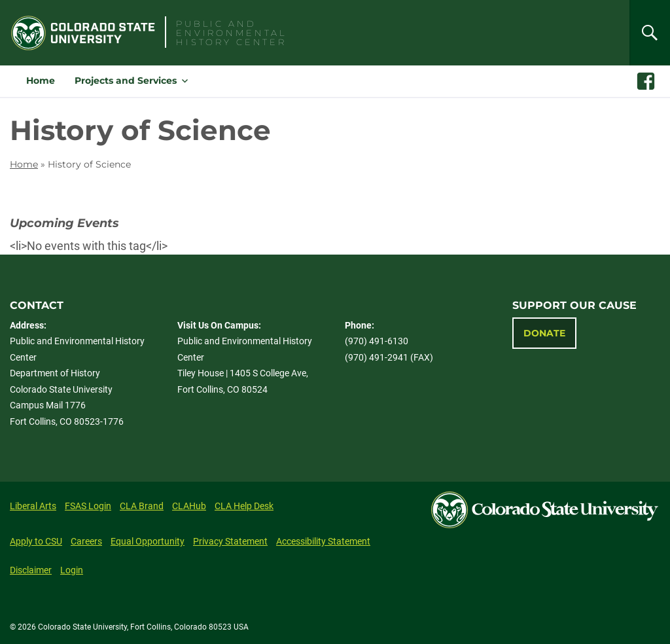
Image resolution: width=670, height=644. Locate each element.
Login (72, 570)
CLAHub (189, 506)
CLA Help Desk (244, 506)
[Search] (650, 33)
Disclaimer (31, 570)
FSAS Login (88, 506)
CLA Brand (142, 506)
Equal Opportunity (148, 541)
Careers (86, 541)
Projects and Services (126, 80)
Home (41, 80)
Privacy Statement (230, 541)
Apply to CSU (36, 541)
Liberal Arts (33, 506)
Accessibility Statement (323, 541)
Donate (544, 333)
